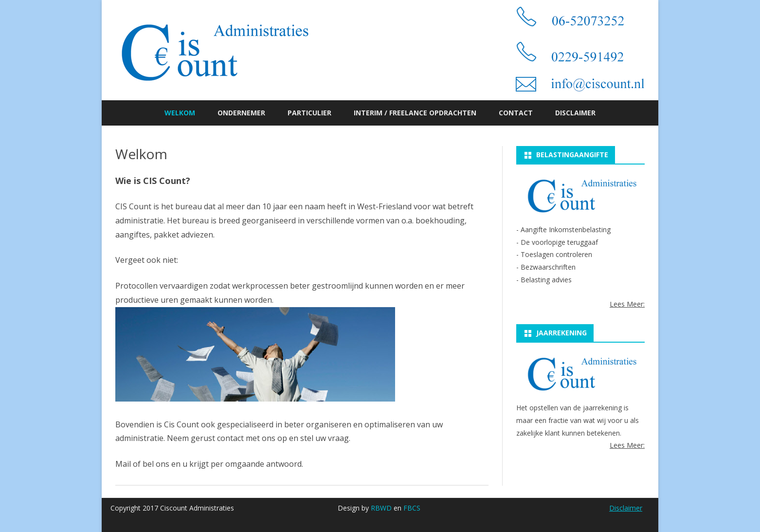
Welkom (180, 113)
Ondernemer (241, 113)
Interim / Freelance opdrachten (415, 113)
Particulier (309, 113)
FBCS (412, 508)
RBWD (381, 508)
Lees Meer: (627, 304)
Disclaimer (575, 113)
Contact (516, 113)
